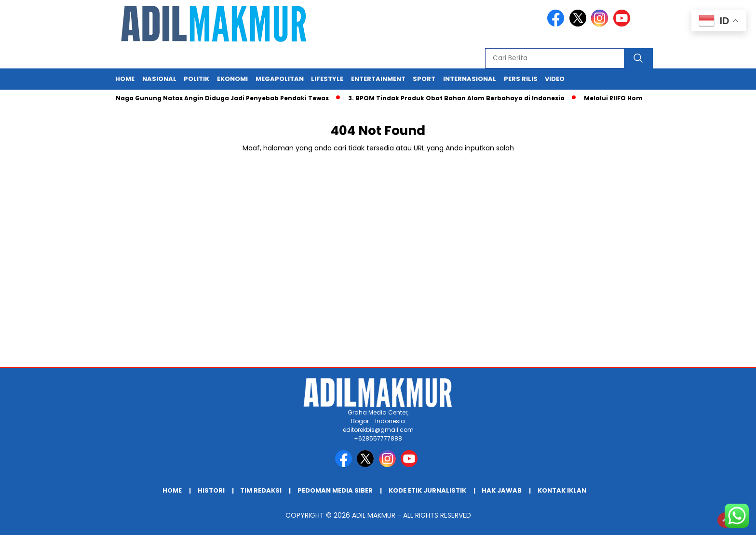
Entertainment (378, 79)
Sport (424, 79)
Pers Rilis (521, 79)
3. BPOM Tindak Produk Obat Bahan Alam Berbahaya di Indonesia (459, 98)
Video (555, 79)
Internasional (470, 79)
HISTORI (211, 490)
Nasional (159, 79)
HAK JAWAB (502, 490)
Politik (196, 79)
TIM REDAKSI (261, 490)
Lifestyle (327, 79)
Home (125, 79)
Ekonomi (232, 79)
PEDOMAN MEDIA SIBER (335, 490)
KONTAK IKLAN (562, 490)
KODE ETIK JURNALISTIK (427, 490)
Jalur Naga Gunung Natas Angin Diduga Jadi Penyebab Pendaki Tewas (216, 98)
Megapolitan (280, 79)
